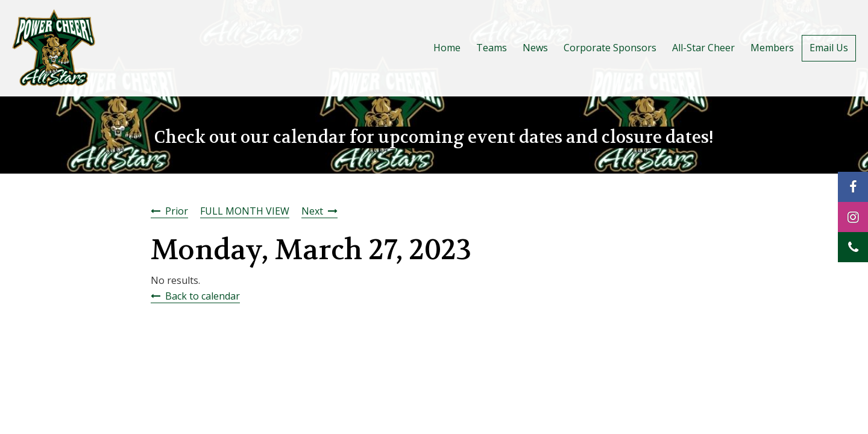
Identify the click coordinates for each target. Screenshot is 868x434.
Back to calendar (203, 296)
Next (312, 211)
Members (772, 48)
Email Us (829, 48)
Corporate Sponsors (610, 48)
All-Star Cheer (703, 48)
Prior (177, 211)
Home (447, 48)
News (535, 48)
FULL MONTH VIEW (245, 211)
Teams (492, 48)
